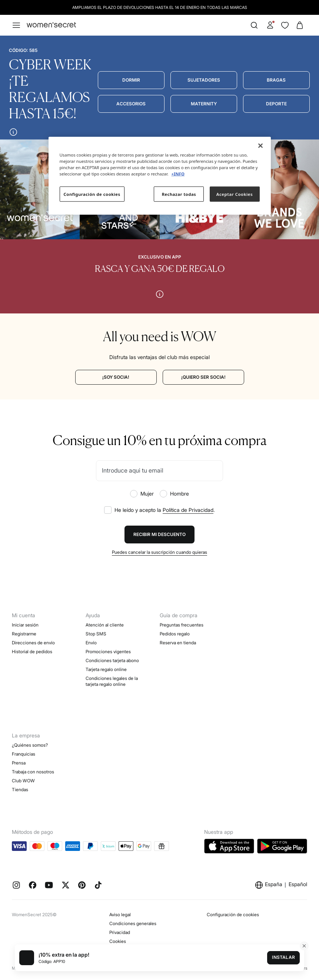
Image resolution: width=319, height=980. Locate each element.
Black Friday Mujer (104, 702)
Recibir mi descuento (159, 534)
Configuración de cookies (233, 915)
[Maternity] (204, 104)
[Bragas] (276, 80)
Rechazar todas (179, 194)
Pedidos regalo (175, 634)
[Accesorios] (131, 104)
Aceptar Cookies (235, 194)
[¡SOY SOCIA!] (116, 377)
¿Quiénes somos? (30, 745)
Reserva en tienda (178, 643)
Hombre (174, 494)
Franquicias (24, 754)
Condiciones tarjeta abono (112, 660)
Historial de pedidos (32, 652)
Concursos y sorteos (107, 693)
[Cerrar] (260, 146)
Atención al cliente (105, 625)
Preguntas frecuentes (182, 625)
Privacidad (120, 932)
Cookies (118, 941)
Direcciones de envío (33, 643)
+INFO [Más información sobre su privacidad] (178, 174)
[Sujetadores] (204, 80)
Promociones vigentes (108, 652)
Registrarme (24, 634)
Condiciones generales (133, 923)
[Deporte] (276, 104)
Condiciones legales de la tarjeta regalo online (112, 681)
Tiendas (20, 790)
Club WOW (23, 781)
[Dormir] (131, 80)
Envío (91, 643)
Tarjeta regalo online (106, 669)
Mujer (142, 494)
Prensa (19, 763)
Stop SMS (96, 634)
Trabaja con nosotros (33, 772)
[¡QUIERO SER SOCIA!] (203, 377)
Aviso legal (120, 915)
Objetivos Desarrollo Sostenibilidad (47, 798)
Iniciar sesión (25, 625)
